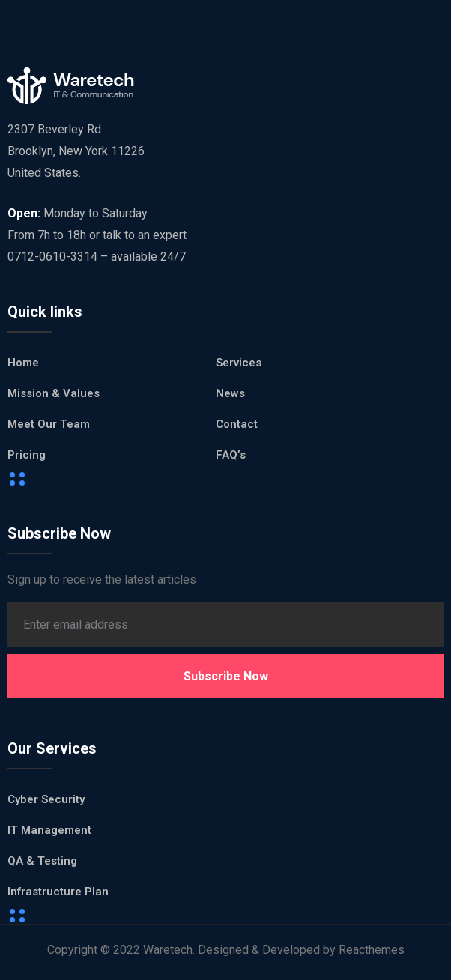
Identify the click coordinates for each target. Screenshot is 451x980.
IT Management (49, 830)
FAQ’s (231, 455)
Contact (237, 424)
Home (23, 363)
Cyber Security (46, 799)
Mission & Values (54, 393)
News (230, 393)
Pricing (27, 455)
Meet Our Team (49, 424)
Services (239, 363)
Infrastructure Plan (58, 892)
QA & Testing (42, 861)
